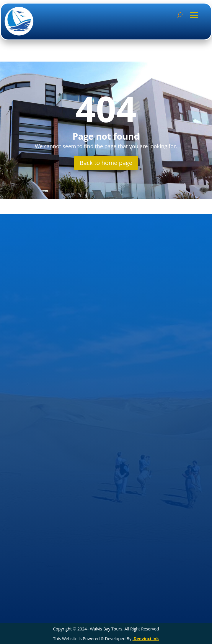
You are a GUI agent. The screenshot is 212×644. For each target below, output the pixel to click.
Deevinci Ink (146, 639)
